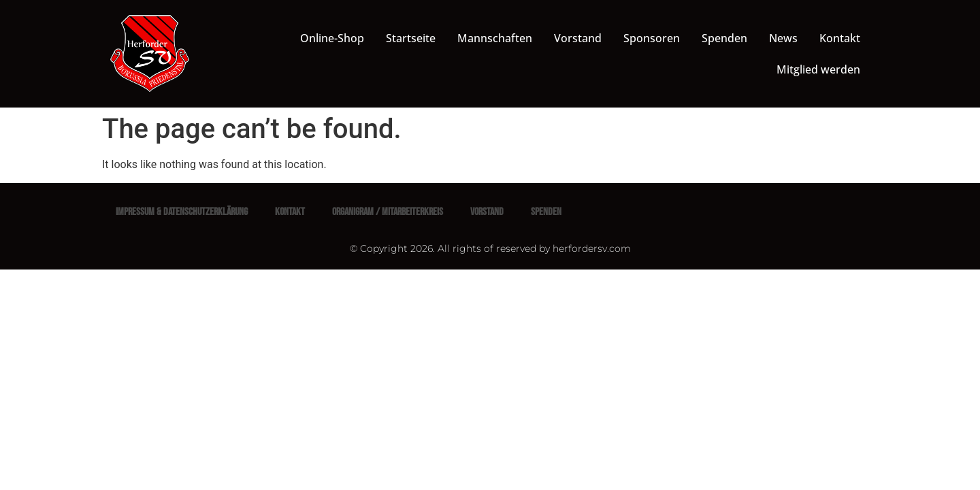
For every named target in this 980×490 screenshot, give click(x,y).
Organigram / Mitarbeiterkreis (388, 212)
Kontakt (840, 38)
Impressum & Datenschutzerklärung (182, 212)
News (783, 38)
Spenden (724, 38)
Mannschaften (495, 38)
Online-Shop (332, 38)
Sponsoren (652, 38)
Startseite (411, 38)
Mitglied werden (818, 69)
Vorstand (578, 38)
